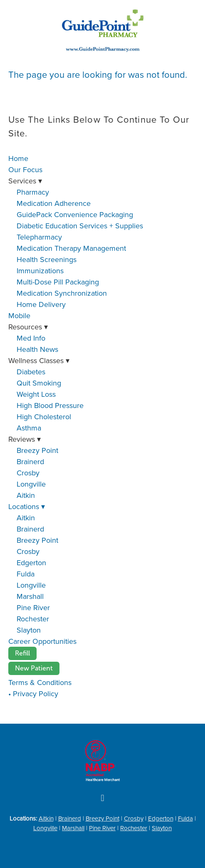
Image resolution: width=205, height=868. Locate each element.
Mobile (19, 315)
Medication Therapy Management (71, 248)
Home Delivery (41, 304)
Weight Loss (36, 394)
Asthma (29, 428)
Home (18, 158)
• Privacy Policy (33, 694)
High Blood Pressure (50, 405)
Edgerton (31, 563)
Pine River (33, 607)
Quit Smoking (39, 383)
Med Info (31, 338)
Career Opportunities (42, 641)
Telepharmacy (39, 237)
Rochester (33, 619)
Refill (22, 653)
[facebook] (103, 798)
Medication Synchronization (62, 293)
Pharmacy (33, 192)
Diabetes (31, 372)
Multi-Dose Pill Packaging (58, 282)
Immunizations (40, 271)
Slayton (29, 630)
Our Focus (25, 169)
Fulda (26, 574)
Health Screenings (47, 259)
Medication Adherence (54, 203)
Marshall (30, 596)
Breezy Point (37, 450)
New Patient (34, 668)
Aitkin (26, 495)
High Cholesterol (44, 417)
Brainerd (30, 461)
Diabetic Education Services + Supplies (80, 226)
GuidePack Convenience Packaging (75, 214)
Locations (27, 506)
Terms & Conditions (40, 682)
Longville (31, 484)
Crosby (28, 473)
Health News (37, 349)
